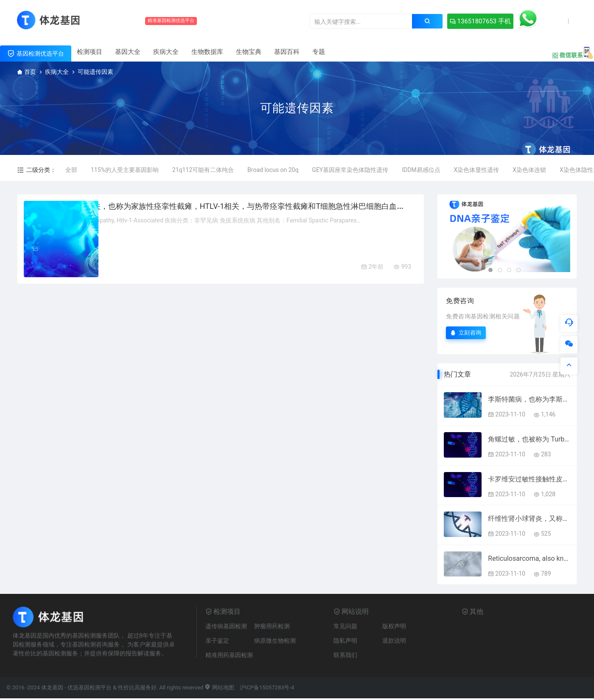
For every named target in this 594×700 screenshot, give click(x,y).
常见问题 (345, 626)
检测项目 (90, 52)
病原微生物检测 (275, 641)
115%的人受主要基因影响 (125, 170)
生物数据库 (207, 52)
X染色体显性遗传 (477, 170)
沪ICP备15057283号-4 (267, 687)
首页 (30, 72)
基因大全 (128, 52)
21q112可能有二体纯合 (203, 170)
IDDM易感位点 (421, 170)
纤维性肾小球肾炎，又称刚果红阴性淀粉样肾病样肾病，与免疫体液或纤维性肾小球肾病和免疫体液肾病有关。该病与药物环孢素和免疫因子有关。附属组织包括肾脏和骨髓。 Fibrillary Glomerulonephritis (529, 519)
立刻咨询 (466, 333)
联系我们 (345, 655)
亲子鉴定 (217, 641)
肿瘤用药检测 (272, 626)
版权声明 (394, 626)
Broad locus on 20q (273, 170)
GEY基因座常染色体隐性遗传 (350, 170)
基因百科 (287, 52)
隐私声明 (345, 641)
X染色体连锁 (529, 170)
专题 (319, 52)
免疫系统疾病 (156, 249)
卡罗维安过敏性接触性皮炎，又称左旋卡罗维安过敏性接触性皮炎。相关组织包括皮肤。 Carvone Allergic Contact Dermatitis (529, 479)
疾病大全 (166, 52)
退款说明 (394, 641)
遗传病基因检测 (226, 626)
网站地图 (219, 687)
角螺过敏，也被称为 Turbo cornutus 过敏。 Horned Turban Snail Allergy (529, 439)
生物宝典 (249, 52)
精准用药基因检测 (229, 655)
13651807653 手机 (424, 21)
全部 (71, 170)
